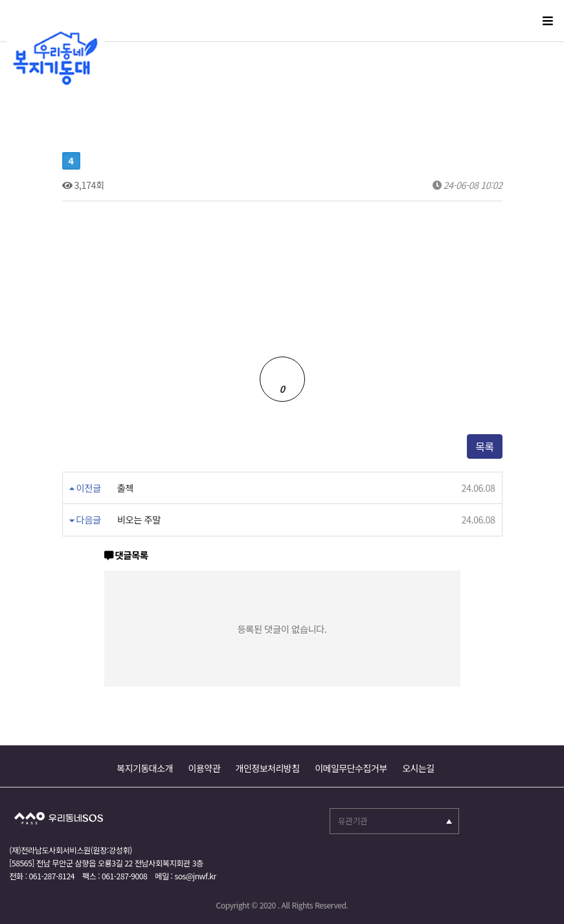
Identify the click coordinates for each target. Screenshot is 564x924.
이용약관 (205, 768)
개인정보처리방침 (268, 768)
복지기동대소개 (145, 768)
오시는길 (418, 768)
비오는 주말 (139, 520)
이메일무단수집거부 (351, 768)
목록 (484, 446)
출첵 (125, 488)
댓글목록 (126, 555)
